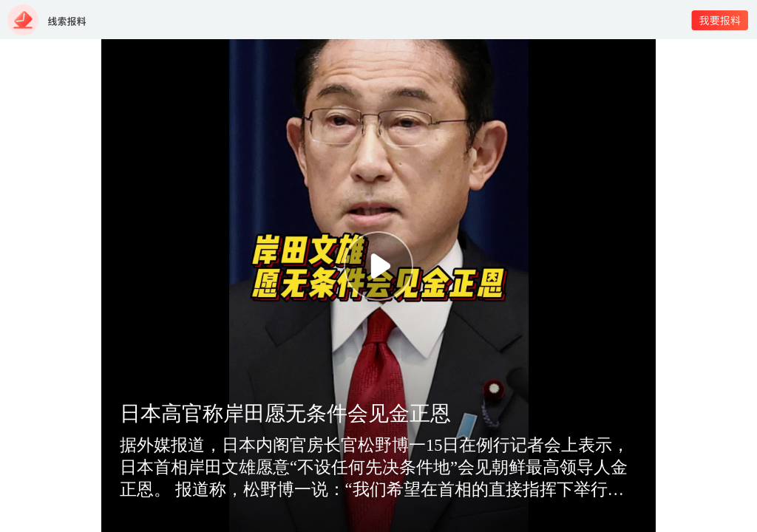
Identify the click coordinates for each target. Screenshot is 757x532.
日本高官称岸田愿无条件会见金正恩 (285, 413)
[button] (378, 266)
